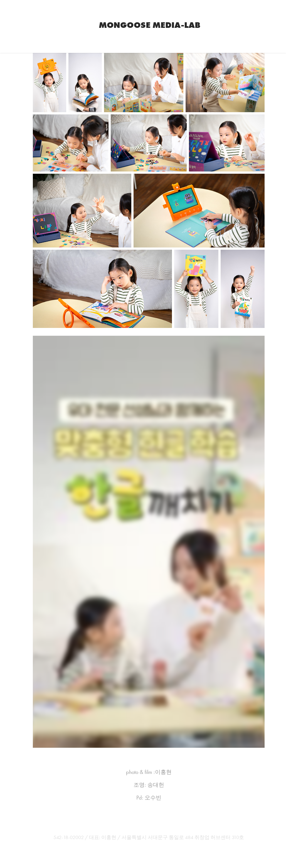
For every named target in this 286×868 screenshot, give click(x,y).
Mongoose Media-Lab (150, 25)
